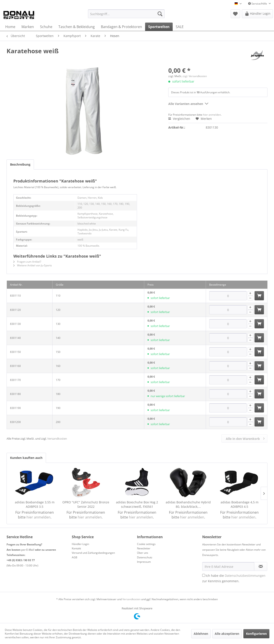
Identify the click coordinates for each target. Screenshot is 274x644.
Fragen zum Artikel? (27, 262)
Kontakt (76, 548)
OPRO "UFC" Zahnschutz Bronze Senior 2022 (86, 504)
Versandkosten (57, 439)
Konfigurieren (256, 634)
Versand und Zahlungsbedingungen (93, 553)
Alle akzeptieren (227, 634)
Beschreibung (20, 164)
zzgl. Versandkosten (195, 76)
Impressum (144, 562)
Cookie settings (146, 544)
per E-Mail (28, 550)
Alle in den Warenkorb (245, 438)
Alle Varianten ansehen (188, 103)
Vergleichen (179, 119)
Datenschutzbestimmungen (245, 576)
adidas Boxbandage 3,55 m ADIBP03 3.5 (35, 504)
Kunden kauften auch (26, 458)
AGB (75, 557)
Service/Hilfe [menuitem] (258, 4)
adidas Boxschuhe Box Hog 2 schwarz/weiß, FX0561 (137, 504)
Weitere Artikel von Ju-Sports (33, 265)
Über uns (143, 553)
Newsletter (144, 548)
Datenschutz (145, 557)
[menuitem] (126, 14)
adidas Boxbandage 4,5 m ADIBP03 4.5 (240, 504)
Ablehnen (201, 634)
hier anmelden (212, 115)
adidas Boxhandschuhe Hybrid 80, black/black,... (188, 504)
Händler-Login (80, 544)
